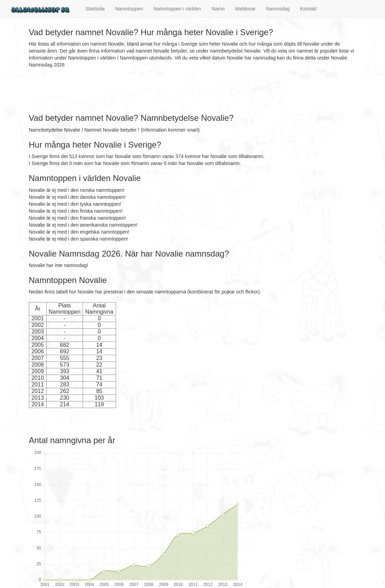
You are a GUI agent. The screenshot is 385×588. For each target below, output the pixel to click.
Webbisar (245, 9)
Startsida (95, 9)
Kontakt (308, 9)
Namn (218, 9)
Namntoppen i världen (177, 9)
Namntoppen (129, 9)
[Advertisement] (156, 91)
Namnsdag (278, 9)
